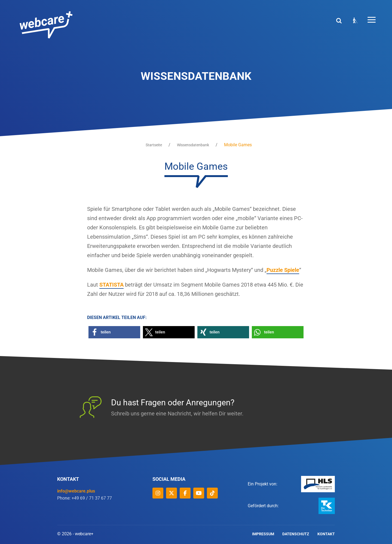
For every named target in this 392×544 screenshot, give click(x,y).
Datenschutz (296, 534)
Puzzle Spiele (283, 270)
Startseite (154, 145)
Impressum (263, 534)
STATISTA (111, 285)
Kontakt (326, 534)
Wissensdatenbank (193, 145)
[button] (114, 332)
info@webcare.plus (76, 491)
